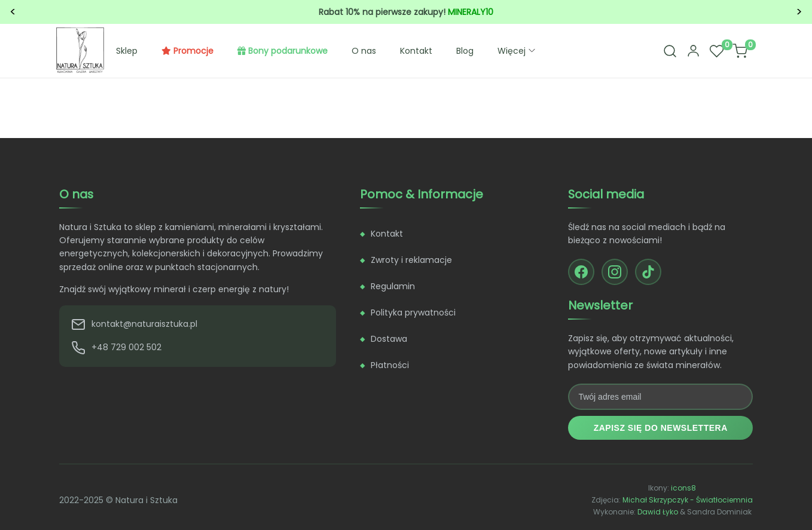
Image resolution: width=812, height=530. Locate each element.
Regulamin (393, 286)
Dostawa (389, 339)
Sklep (127, 51)
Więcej (518, 51)
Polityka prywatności (413, 313)
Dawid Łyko (658, 512)
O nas (364, 51)
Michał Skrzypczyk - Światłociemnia (688, 500)
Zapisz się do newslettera (661, 428)
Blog (465, 51)
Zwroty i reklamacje (411, 260)
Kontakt (416, 51)
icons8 (683, 488)
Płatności (390, 365)
